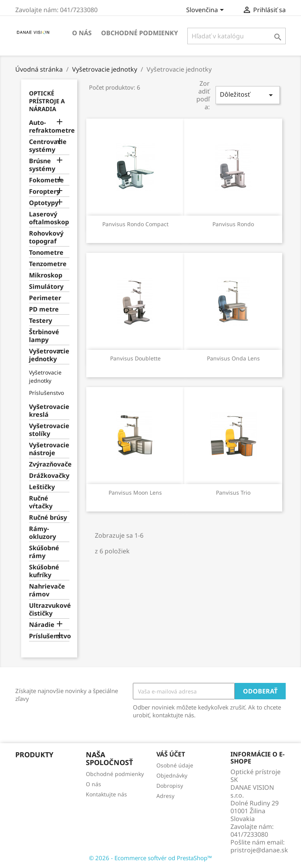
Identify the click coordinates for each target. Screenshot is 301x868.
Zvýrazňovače (49, 464)
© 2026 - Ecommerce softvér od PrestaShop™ (150, 858)
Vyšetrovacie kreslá (49, 411)
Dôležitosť (248, 95)
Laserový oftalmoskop (49, 218)
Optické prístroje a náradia (47, 101)
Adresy (165, 796)
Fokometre (46, 180)
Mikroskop (46, 275)
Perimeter (45, 298)
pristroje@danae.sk (259, 850)
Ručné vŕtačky (41, 502)
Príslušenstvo (46, 393)
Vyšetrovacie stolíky (49, 430)
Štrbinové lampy (44, 336)
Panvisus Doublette (135, 358)
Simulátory (46, 287)
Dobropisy (170, 786)
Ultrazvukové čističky (49, 610)
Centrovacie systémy (48, 146)
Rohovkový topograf (46, 237)
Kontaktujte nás (106, 794)
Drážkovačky (49, 476)
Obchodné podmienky (140, 33)
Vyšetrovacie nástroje (49, 449)
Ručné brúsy (48, 518)
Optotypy (44, 203)
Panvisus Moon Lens (135, 493)
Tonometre (46, 253)
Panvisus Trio (233, 493)
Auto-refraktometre (49, 127)
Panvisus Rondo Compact (135, 224)
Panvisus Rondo (233, 224)
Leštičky (42, 487)
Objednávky (172, 775)
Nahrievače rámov (47, 590)
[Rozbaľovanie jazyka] (206, 11)
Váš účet (171, 754)
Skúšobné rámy (44, 552)
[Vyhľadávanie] (237, 36)
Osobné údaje (175, 765)
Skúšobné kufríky (44, 571)
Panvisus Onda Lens (233, 358)
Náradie (42, 625)
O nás (82, 33)
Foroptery (44, 192)
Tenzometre (48, 264)
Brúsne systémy (42, 165)
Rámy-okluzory (43, 533)
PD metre (44, 309)
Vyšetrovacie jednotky (49, 355)
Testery (41, 321)
